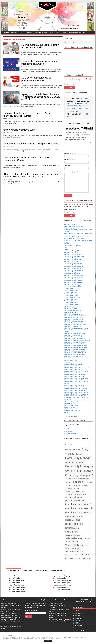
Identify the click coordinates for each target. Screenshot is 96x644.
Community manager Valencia (63, 586)
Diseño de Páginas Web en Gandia (75, 351)
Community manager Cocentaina (18, 577)
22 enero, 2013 (5, 119)
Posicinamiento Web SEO (58, 570)
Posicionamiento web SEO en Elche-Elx (76, 371)
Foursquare (89, 482)
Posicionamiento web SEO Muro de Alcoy (77, 394)
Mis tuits (67, 428)
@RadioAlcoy (85, 99)
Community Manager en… (72, 253)
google (68, 485)
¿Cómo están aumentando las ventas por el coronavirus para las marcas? (11, 606)
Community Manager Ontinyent (74, 275)
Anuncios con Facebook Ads (73, 246)
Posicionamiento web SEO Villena (75, 375)
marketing (77, 489)
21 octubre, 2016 (24, 67)
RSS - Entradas (69, 432)
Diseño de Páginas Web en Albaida (75, 342)
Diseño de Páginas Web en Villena (75, 349)
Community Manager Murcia (73, 268)
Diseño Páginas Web (41, 570)
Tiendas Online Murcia (71, 303)
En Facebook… (78, 613)
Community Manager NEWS (73, 251)
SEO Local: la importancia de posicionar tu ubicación (36, 79)
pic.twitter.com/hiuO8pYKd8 (77, 108)
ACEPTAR (48, 641)
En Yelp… (76, 628)
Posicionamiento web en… (72, 366)
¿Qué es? (67, 362)
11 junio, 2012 (5, 163)
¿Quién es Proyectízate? (78, 32)
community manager (75, 462)
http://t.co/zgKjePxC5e (78, 106)
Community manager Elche (16, 580)
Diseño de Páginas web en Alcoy (74, 314)
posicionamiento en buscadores (75, 494)
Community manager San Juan (63, 580)
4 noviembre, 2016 (25, 50)
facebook (68, 482)
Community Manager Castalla (73, 272)
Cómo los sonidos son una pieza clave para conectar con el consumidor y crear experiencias (10, 611)
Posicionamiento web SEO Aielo (74, 385)
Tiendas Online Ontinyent (72, 304)
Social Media (72, 528)
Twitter (66, 247)
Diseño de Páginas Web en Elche (74, 319)
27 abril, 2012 (5, 179)
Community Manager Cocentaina (74, 256)
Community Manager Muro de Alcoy (75, 274)
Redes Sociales (69, 228)
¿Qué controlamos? (70, 409)
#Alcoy (82, 103)
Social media (71, 532)
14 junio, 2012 (5, 146)
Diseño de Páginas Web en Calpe (75, 326)
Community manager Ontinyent (63, 579)
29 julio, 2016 (24, 83)
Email (70, 160)
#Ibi (68, 106)
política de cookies (33, 638)
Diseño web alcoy (71, 479)
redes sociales (74, 524)
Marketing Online (72, 491)
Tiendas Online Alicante (72, 296)
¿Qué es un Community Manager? (75, 226)
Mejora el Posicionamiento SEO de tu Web (77, 398)
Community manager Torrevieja (63, 584)
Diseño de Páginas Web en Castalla (75, 353)
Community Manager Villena (73, 284)
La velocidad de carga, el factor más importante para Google (40, 63)
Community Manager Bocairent (74, 270)
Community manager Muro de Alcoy (64, 575)
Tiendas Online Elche (71, 299)
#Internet (73, 103)
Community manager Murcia (62, 582)
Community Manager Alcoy (73, 258)
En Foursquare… (78, 625)
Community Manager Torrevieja (74, 281)
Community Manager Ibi (72, 261)
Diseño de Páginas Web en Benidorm (76, 346)
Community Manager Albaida (73, 265)
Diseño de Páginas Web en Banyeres (76, 347)
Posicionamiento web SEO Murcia (75, 390)
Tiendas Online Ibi (70, 301)
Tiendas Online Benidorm (72, 297)
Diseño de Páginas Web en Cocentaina (76, 325)
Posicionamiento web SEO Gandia (75, 380)
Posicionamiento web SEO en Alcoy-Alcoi (77, 368)
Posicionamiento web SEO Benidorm (76, 396)
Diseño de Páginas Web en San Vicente (76, 328)
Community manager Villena (62, 588)
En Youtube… (77, 616)
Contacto (67, 412)
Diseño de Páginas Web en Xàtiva (75, 356)
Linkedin (68, 488)
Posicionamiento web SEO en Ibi (74, 373)
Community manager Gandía (17, 584)
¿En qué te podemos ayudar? (73, 310)
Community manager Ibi (15, 582)
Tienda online (71, 542)
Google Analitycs (69, 399)
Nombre (70, 153)
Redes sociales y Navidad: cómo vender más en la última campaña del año (11, 627)
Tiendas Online (26, 32)
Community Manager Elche (73, 260)
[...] (56, 55)
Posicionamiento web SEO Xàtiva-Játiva (77, 378)
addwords (76, 450)
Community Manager (10, 32)
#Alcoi (87, 103)
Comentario (72, 172)
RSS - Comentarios (70, 433)
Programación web (74, 516)
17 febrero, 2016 (24, 102)
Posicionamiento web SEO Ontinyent (76, 389)
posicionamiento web (75, 501)
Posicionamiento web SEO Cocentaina (76, 392)
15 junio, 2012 (5, 133)
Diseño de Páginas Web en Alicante (75, 316)
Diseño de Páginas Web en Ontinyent (76, 344)
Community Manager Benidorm (74, 267)
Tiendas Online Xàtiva (73, 555)
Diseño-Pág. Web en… (71, 312)
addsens (68, 450)
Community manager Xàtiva (62, 589)
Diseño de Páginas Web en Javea (75, 333)
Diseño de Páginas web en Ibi (73, 335)
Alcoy (85, 449)
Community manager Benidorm (17, 588)
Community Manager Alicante (73, 254)
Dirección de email (70, 209)
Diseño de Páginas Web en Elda (74, 323)
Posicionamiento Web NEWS (73, 364)
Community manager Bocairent (17, 589)
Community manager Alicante (17, 575)
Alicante (70, 454)
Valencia (69, 559)
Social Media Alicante (74, 538)
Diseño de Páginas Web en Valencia (75, 354)
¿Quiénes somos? (70, 407)
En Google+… (77, 621)
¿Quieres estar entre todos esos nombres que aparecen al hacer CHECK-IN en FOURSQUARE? (31, 175)
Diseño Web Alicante (84, 479)
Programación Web (70, 358)
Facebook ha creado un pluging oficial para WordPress (31, 144)
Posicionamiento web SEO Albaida (75, 387)
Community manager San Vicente (64, 577)
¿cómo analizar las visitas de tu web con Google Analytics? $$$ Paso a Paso (28, 114)
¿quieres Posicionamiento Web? (19, 130)
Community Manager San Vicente (75, 279)
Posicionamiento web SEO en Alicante (76, 369)
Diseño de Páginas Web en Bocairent (76, 321)
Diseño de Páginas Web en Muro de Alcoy (77, 340)
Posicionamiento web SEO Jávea (74, 376)
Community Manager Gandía (73, 263)
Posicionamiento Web (58, 32)
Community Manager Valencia (73, 282)
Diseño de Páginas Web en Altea (74, 318)
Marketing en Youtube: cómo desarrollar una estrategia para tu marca (10, 621)
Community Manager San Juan (74, 277)
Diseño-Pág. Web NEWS (72, 309)
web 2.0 (77, 559)
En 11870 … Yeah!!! (79, 630)
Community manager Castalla (17, 591)
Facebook (67, 244)
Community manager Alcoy (16, 579)
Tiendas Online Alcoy (71, 294)
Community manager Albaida (17, 586)
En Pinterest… (78, 618)
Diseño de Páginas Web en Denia (75, 337)
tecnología (87, 539)
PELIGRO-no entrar (70, 404)
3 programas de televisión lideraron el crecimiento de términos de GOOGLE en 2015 (41, 97)
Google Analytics (76, 486)
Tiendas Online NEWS (71, 290)
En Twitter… (77, 611)
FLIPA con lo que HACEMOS (73, 411)
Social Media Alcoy (73, 535)
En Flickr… (77, 623)
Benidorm (80, 454)
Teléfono (67, 166)
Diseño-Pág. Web (41, 32)
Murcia (82, 492)
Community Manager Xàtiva (73, 286)
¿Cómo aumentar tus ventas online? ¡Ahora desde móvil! (40, 46)
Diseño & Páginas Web (56, 604)
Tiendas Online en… (71, 292)
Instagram (85, 486)
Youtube (67, 249)
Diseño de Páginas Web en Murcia (75, 339)
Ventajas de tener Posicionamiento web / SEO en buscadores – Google (28, 159)
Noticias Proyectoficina (71, 405)
